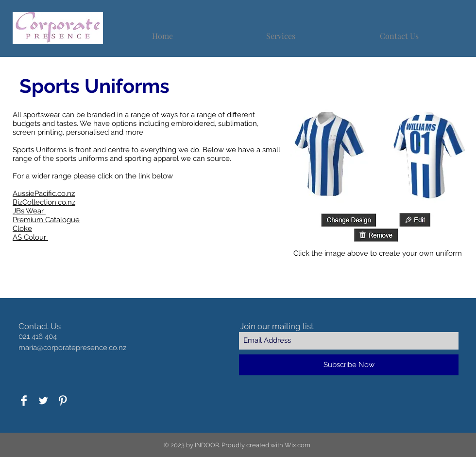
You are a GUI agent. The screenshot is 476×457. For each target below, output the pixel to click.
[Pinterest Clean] (63, 401)
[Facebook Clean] (24, 401)
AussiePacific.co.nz (44, 193)
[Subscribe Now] (349, 365)
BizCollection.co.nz (44, 202)
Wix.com (297, 445)
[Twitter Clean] (43, 401)
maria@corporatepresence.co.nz (72, 348)
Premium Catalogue (46, 220)
